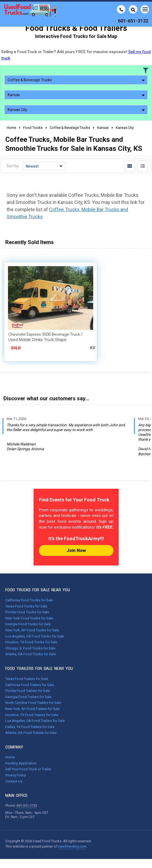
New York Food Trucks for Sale (29, 618)
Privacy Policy (16, 775)
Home (10, 757)
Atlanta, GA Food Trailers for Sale (31, 733)
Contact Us (14, 781)
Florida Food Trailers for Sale (28, 691)
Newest (44, 166)
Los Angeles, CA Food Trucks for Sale (35, 636)
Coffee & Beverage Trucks (76, 80)
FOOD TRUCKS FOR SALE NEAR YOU (38, 590)
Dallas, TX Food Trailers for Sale (30, 727)
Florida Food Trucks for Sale (27, 612)
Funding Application (21, 763)
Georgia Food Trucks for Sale (28, 624)
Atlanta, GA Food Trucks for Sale (30, 654)
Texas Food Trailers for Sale (27, 679)
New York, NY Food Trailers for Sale (32, 709)
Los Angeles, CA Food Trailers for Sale (35, 721)
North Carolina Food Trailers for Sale (33, 703)
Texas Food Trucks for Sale (26, 606)
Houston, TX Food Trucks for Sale (31, 642)
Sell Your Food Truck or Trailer (28, 769)
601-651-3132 (27, 805)
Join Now (76, 550)
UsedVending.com (72, 846)
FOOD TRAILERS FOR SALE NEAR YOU (39, 669)
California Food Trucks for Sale (29, 600)
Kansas (76, 95)
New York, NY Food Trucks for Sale (32, 630)
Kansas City (76, 110)
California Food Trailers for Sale (30, 685)
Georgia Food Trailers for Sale (28, 697)
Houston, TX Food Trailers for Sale (32, 715)
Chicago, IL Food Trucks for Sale (30, 648)
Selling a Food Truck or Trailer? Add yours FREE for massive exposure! (76, 55)
